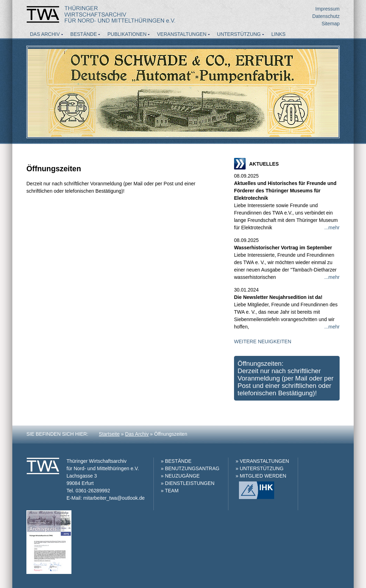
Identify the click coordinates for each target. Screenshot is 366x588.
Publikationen (127, 34)
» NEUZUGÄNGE (180, 476)
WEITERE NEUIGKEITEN (263, 341)
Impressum (327, 9)
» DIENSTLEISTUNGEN (188, 483)
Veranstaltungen (182, 34)
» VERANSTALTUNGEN (262, 461)
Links (278, 34)
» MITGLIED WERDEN (261, 476)
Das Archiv (45, 34)
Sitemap (331, 24)
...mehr (332, 228)
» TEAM (170, 491)
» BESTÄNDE (176, 461)
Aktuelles (44, 44)
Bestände (84, 34)
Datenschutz (326, 16)
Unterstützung (239, 34)
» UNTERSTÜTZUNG (259, 468)
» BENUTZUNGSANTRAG (190, 468)
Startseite (109, 434)
